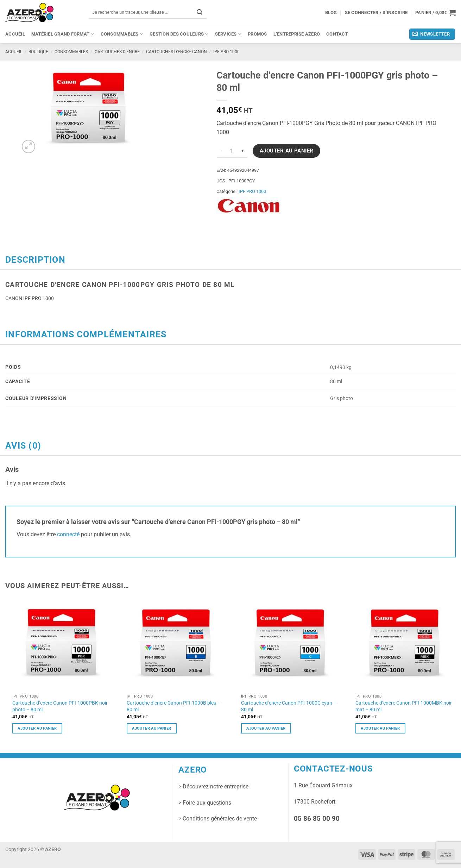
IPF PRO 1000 (226, 52)
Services (228, 34)
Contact (337, 34)
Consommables (122, 34)
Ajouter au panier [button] (37, 728)
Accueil (15, 34)
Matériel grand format (63, 34)
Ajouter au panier (287, 151)
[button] (435, 13)
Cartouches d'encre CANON (176, 52)
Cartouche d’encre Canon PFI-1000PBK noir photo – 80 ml (60, 706)
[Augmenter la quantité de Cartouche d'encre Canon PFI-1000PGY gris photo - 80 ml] (243, 151)
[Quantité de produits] (232, 151)
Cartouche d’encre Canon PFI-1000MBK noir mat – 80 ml (404, 706)
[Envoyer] (200, 12)
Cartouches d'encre (117, 52)
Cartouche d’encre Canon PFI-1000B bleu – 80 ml (174, 706)
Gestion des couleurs (179, 34)
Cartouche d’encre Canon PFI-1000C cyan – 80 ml (289, 706)
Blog (331, 13)
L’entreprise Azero (297, 34)
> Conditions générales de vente (218, 819)
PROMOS (257, 34)
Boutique (38, 52)
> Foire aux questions (205, 803)
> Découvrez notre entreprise (213, 786)
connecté (68, 534)
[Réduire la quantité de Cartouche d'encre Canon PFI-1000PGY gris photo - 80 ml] (221, 151)
